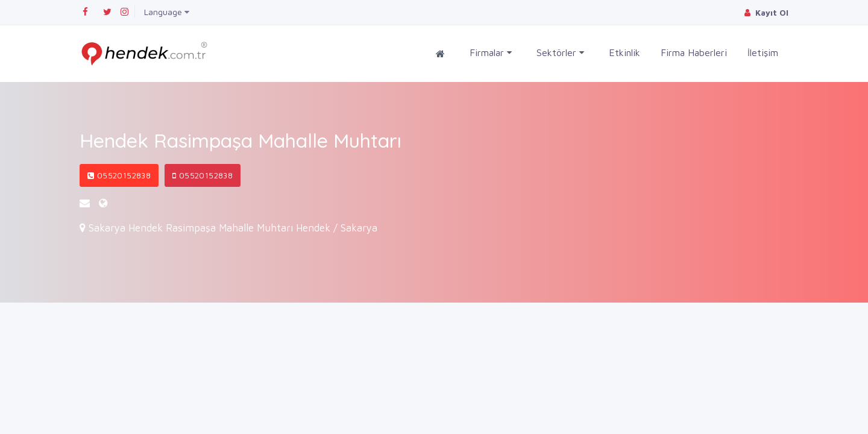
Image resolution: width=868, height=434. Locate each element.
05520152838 (119, 175)
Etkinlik (624, 52)
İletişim (763, 52)
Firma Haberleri (694, 52)
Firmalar (491, 53)
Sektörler (560, 53)
